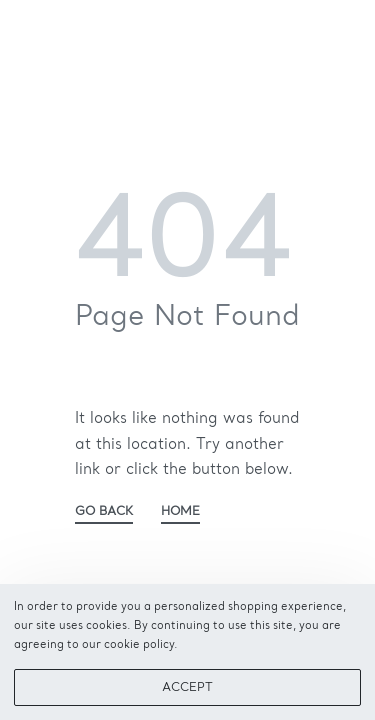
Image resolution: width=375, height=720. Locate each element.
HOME (180, 512)
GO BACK (104, 512)
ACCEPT (187, 688)
